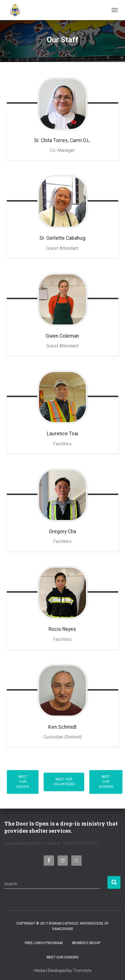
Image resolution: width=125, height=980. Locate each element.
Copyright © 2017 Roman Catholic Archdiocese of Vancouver (62, 926)
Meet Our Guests (23, 782)
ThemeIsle (82, 971)
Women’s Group (86, 943)
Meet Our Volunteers (64, 782)
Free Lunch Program (44, 943)
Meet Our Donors (106, 782)
